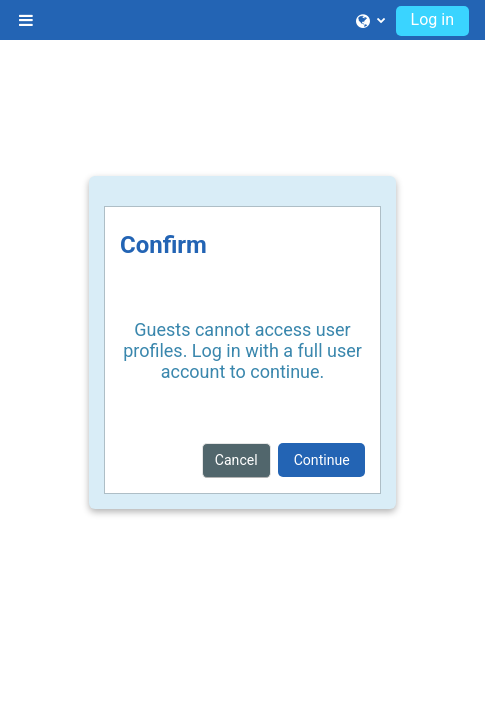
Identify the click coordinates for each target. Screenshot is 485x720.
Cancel (236, 460)
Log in (432, 19)
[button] (370, 20)
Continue (322, 460)
